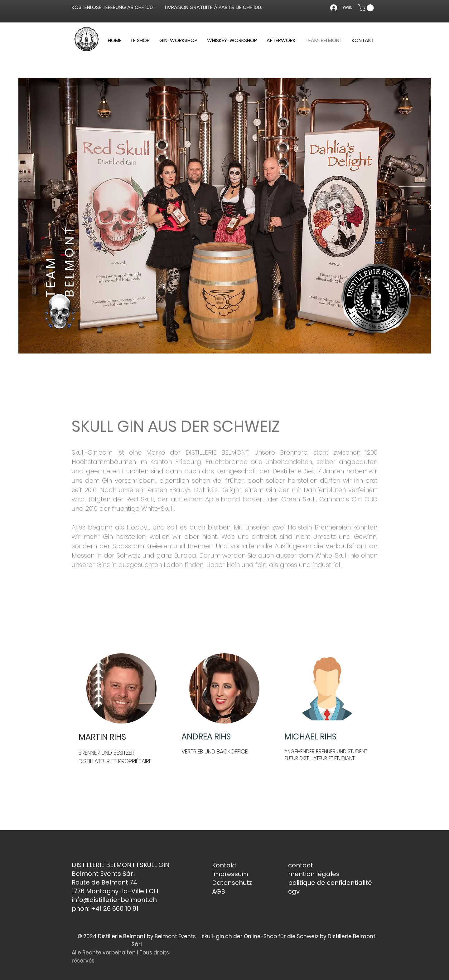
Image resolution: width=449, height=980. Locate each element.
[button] (367, 8)
